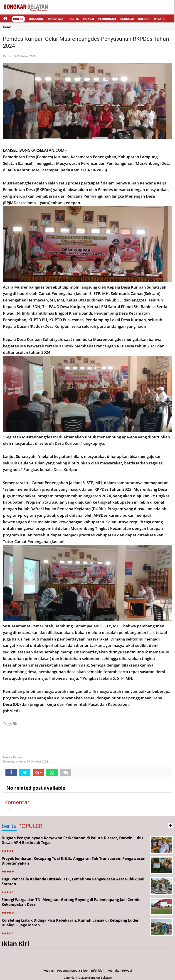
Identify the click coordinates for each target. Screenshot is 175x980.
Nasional (36, 19)
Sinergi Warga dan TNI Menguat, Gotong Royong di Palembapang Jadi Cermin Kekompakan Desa (71, 902)
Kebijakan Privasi (120, 970)
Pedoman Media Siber (73, 970)
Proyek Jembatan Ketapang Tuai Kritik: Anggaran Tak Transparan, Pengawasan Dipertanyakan (74, 861)
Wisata (159, 19)
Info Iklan (98, 970)
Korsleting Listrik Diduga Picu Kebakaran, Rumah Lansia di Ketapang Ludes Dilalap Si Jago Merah (70, 923)
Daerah (144, 19)
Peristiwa (56, 19)
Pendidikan (107, 19)
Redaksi (49, 970)
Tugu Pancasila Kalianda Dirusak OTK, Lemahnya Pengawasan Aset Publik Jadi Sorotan (73, 881)
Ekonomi (127, 19)
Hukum (89, 19)
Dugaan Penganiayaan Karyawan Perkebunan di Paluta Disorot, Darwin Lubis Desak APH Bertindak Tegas (72, 840)
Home (7, 27)
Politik (73, 19)
